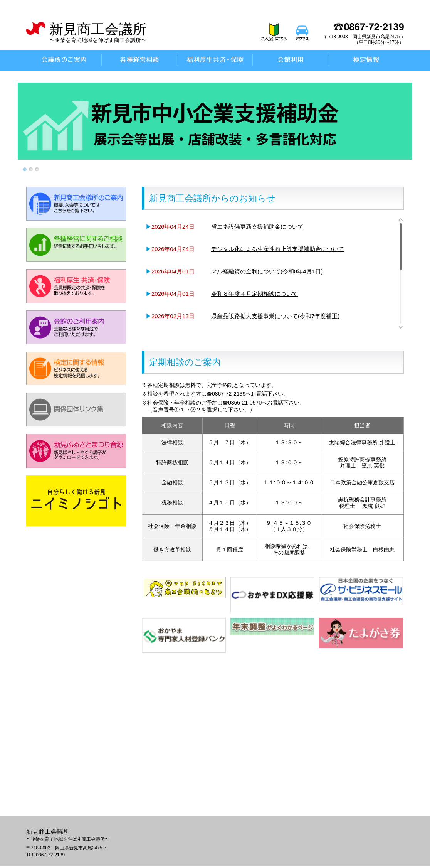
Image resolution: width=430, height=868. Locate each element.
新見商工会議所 (98, 29)
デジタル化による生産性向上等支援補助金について (278, 249)
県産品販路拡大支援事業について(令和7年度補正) (275, 316)
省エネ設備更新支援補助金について (257, 227)
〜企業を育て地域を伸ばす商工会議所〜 (98, 40)
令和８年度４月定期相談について (254, 294)
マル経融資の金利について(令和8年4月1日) (267, 271)
